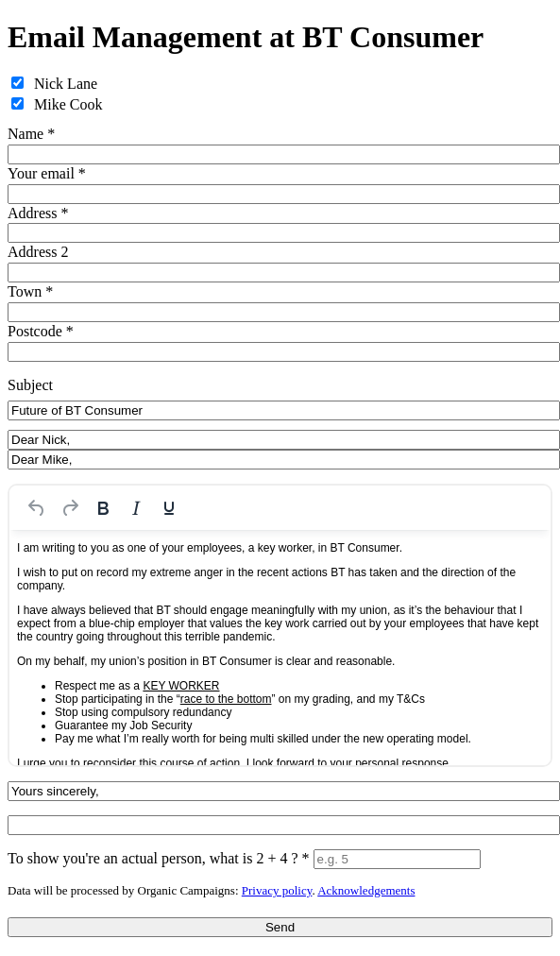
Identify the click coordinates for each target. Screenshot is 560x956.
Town (30, 291)
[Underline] (169, 508)
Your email (47, 173)
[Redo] (70, 508)
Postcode (41, 331)
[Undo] (37, 508)
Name (31, 134)
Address (38, 213)
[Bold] (103, 508)
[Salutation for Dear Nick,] (284, 440)
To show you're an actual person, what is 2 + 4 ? (159, 858)
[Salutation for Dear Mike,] (284, 460)
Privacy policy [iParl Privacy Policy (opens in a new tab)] (277, 890)
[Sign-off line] (284, 791)
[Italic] (136, 508)
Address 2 (38, 252)
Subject (30, 385)
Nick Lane (66, 84)
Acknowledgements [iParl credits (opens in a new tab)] (366, 890)
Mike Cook (68, 104)
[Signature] (284, 825)
